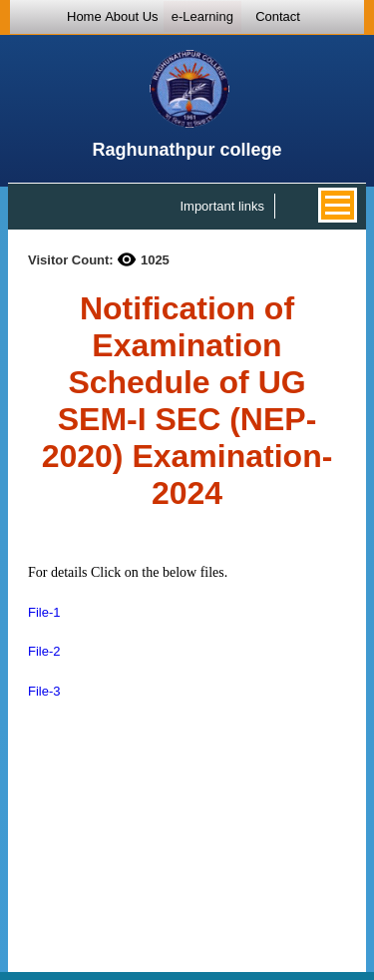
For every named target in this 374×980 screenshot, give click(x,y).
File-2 (44, 651)
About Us (131, 16)
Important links (222, 206)
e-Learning (202, 16)
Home (84, 16)
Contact (278, 16)
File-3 (44, 691)
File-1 (44, 612)
